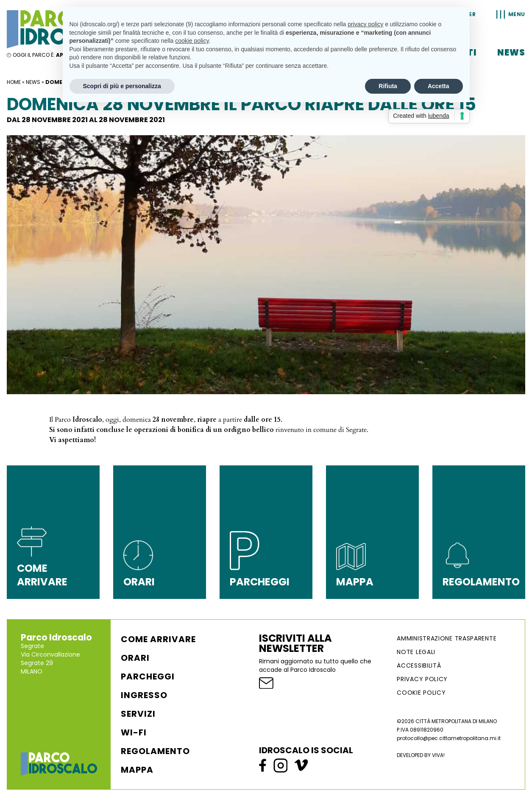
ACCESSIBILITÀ (419, 665)
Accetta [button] (439, 86)
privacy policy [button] (365, 24)
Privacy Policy (422, 679)
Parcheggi (148, 676)
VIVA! (438, 755)
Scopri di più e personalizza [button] (122, 86)
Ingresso (144, 695)
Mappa (137, 770)
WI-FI (134, 732)
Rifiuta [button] (388, 86)
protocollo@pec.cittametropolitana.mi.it (449, 738)
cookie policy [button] (192, 41)
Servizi (138, 714)
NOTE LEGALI (416, 652)
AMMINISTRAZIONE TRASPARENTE (447, 638)
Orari (135, 658)
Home (14, 82)
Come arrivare (158, 639)
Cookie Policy (421, 693)
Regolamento (155, 751)
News (511, 53)
